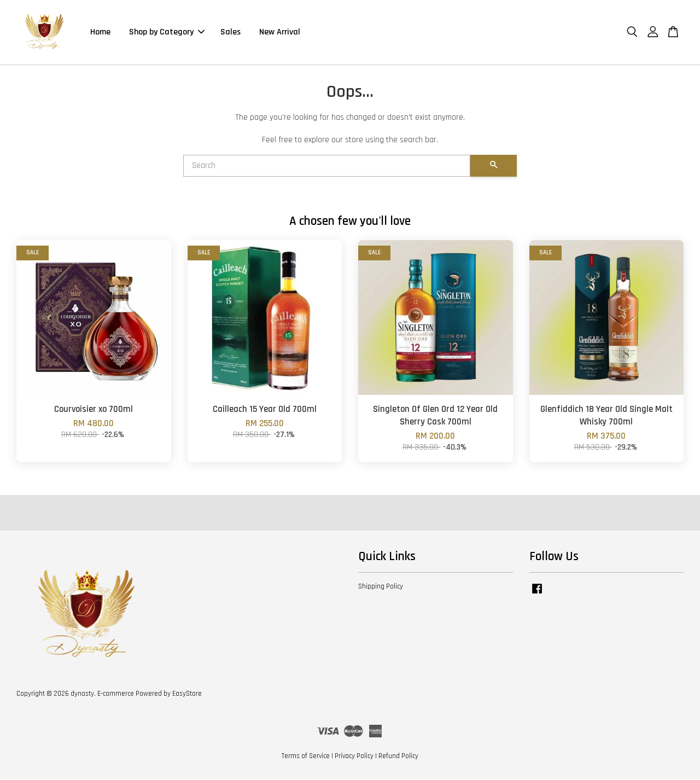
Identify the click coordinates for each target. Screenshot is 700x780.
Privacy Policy (354, 757)
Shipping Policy (381, 587)
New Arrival (280, 33)
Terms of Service (306, 757)
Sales (231, 33)
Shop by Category (167, 33)
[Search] (327, 167)
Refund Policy (398, 757)
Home (100, 33)
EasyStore (187, 695)
